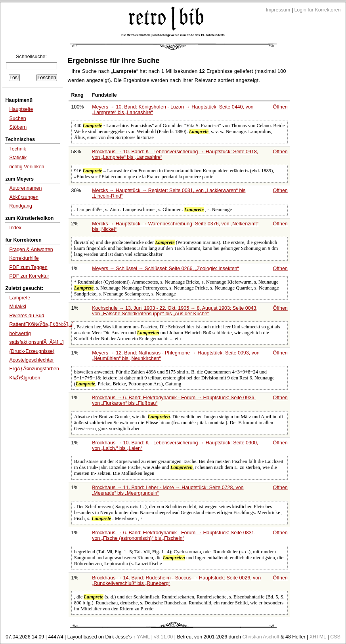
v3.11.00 (163, 637)
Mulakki (17, 307)
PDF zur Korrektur (29, 276)
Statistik (18, 158)
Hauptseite (21, 109)
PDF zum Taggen (28, 267)
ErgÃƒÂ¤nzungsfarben (34, 369)
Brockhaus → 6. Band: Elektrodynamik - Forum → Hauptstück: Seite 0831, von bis (174, 535)
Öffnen (280, 107)
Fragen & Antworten (31, 250)
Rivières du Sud (27, 316)
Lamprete (20, 298)
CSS (335, 637)
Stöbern (18, 127)
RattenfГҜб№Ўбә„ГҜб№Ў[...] (41, 324)
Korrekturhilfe (24, 258)
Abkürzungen (24, 197)
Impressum (278, 10)
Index (15, 228)
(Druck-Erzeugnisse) (32, 351)
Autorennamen (25, 188)
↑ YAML (142, 637)
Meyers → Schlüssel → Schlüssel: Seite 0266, (165, 269)
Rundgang (21, 206)
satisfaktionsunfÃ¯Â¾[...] (36, 342)
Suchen (17, 118)
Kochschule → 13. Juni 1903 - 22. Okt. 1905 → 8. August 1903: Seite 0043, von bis (175, 311)
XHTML (318, 637)
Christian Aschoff (261, 637)
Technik (17, 149)
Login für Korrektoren (317, 10)
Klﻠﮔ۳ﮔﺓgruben (25, 378)
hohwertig (20, 333)
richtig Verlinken (27, 167)
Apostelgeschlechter (31, 360)
